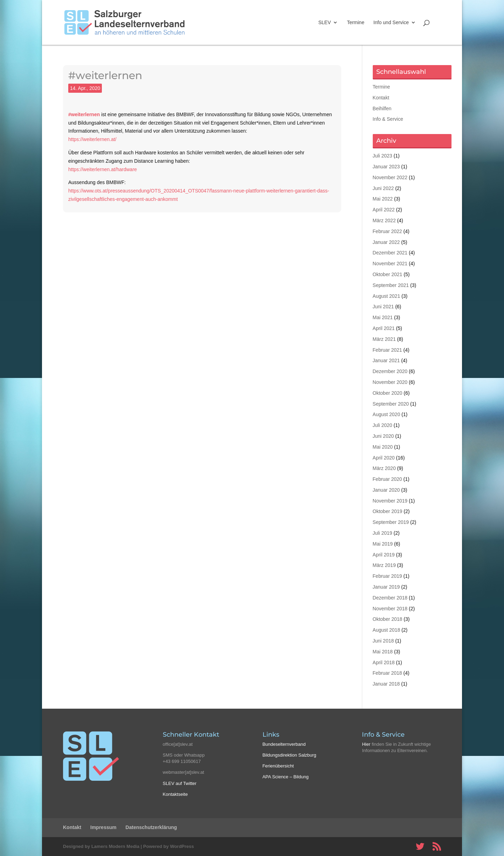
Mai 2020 (383, 447)
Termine (356, 23)
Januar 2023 (386, 167)
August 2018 (387, 630)
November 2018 (390, 609)
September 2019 (391, 522)
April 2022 (384, 210)
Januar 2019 (386, 587)
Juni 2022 (383, 188)
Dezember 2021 (390, 253)
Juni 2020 (383, 436)
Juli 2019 (383, 533)
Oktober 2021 (388, 274)
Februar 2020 (387, 479)
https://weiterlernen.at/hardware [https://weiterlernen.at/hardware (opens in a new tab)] (103, 169)
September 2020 (391, 404)
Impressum (103, 827)
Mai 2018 (383, 652)
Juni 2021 (383, 307)
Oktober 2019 (388, 511)
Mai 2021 (383, 317)
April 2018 (384, 662)
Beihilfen (382, 108)
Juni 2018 (383, 641)
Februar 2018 (387, 673)
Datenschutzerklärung (151, 827)
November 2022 (390, 177)
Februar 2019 (387, 576)
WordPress (182, 846)
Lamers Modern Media (115, 846)
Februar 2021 (387, 350)
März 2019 (384, 565)
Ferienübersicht (278, 766)
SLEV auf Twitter (180, 783)
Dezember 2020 (390, 371)
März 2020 (384, 468)
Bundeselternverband (284, 744)
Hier (366, 744)
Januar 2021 (386, 360)
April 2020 (384, 458)
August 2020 (387, 414)
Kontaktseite (175, 794)
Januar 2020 (386, 490)
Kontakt (381, 98)
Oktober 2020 (388, 393)
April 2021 (384, 328)
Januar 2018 (386, 684)
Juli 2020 (383, 425)
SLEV (324, 23)
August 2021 (387, 296)
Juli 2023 (383, 156)
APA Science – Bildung (286, 777)
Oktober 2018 (388, 619)
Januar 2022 (386, 242)
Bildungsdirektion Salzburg (289, 755)
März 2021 (384, 339)
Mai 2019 (383, 544)
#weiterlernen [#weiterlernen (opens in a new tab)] (84, 114)
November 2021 (390, 264)
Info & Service (388, 119)
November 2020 (390, 382)
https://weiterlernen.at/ (92, 139)
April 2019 (384, 555)
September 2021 (391, 285)
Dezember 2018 (390, 598)
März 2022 (384, 220)
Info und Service (391, 23)
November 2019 (390, 501)
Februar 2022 (387, 231)
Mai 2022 (383, 199)
